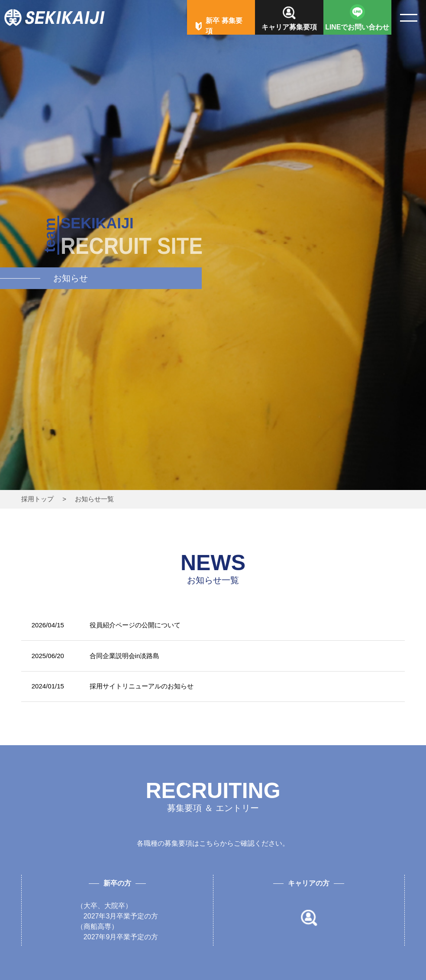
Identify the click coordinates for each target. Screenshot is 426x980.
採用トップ (37, 499)
